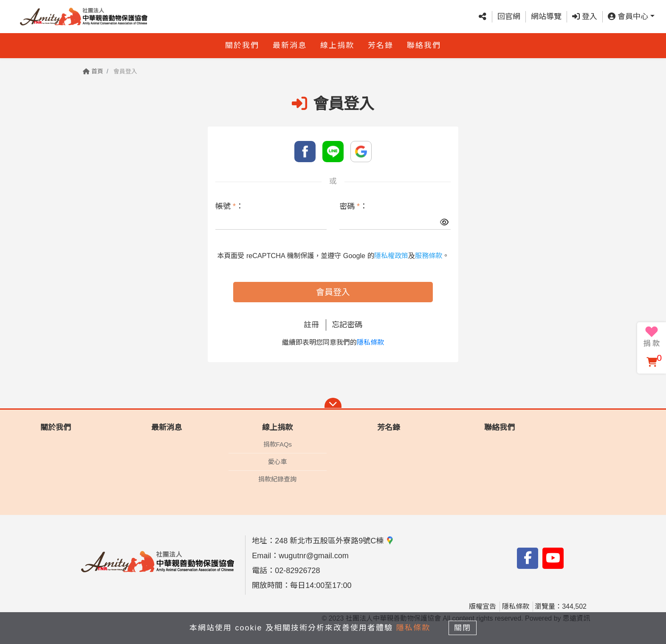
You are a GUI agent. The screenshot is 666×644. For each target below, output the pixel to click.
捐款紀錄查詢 (277, 479)
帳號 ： (229, 206)
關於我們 (242, 45)
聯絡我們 (424, 45)
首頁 (93, 71)
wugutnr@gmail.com (313, 556)
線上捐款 (337, 45)
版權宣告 (483, 606)
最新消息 (290, 45)
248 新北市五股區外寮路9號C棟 (334, 541)
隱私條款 (370, 342)
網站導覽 (546, 17)
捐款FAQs (278, 444)
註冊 (311, 325)
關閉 (463, 628)
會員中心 (628, 17)
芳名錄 (381, 45)
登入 (585, 17)
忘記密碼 (347, 325)
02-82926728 (297, 571)
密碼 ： (353, 206)
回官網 (509, 17)
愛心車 (278, 462)
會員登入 (333, 292)
